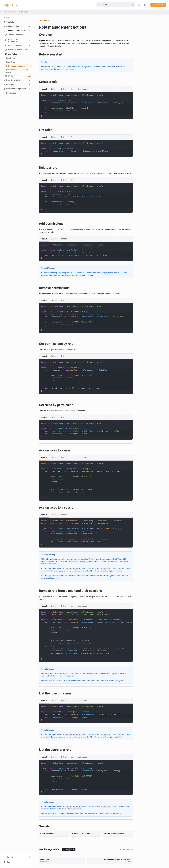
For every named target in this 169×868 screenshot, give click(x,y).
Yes (65, 849)
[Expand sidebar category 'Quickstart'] (29, 22)
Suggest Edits (126, 849)
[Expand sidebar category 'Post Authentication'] (29, 80)
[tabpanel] (86, 106)
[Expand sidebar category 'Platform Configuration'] (29, 89)
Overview (7, 18)
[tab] (44, 89)
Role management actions (16, 66)
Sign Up (158, 5)
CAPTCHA (18, 76)
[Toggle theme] (139, 5)
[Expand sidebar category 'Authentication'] (29, 26)
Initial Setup (11, 62)
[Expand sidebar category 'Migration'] (29, 85)
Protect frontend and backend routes (17, 71)
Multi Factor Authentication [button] (12, 40)
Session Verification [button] (15, 35)
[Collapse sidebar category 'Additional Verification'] (29, 31)
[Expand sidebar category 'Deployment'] (29, 93)
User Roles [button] (11, 54)
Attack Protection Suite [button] (16, 50)
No (72, 849)
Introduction (11, 58)
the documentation (67, 69)
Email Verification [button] (14, 46)
